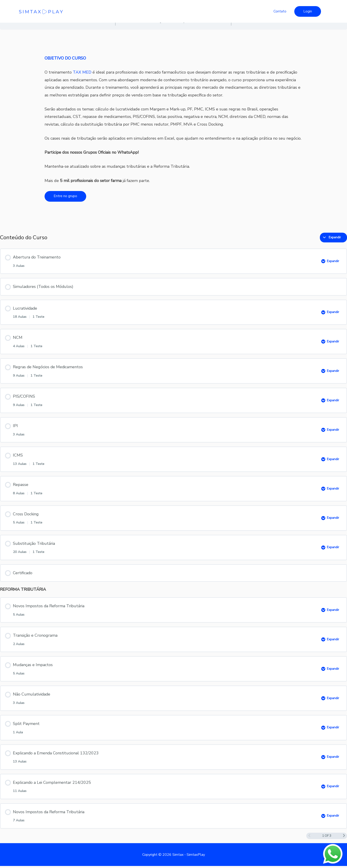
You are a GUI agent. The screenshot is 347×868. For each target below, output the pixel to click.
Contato (280, 11)
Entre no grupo (65, 196)
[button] (308, 11)
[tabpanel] (173, 129)
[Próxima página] (344, 838)
